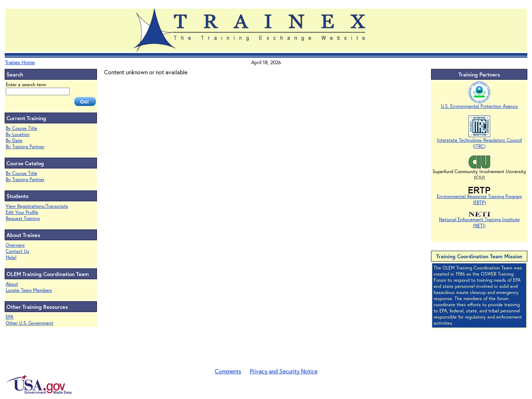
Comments (228, 371)
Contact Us (17, 251)
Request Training (23, 218)
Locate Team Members (29, 290)
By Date (14, 141)
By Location (18, 134)
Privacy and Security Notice (284, 371)
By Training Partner (25, 147)
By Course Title (21, 128)
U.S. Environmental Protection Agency (479, 104)
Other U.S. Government (30, 323)
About (12, 284)
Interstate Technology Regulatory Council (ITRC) (479, 141)
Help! (11, 257)
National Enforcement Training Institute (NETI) (479, 220)
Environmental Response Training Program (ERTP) (479, 197)
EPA (10, 317)
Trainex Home (20, 62)
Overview (15, 245)
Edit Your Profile (22, 212)
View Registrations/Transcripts (37, 206)
